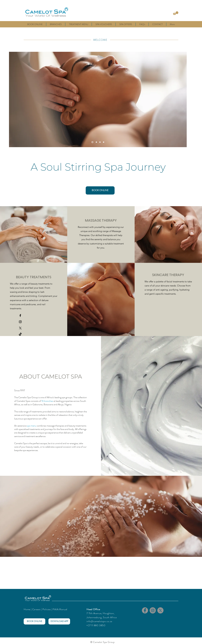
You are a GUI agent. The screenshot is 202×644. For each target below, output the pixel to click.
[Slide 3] (100, 142)
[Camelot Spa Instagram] (20, 322)
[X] (20, 328)
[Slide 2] (96, 142)
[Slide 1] (92, 142)
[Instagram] (153, 610)
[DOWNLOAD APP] (59, 621)
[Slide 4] (104, 142)
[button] (176, 13)
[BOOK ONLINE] (100, 190)
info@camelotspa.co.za (99, 621)
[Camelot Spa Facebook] (20, 315)
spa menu (32, 426)
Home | (28, 609)
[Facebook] (145, 610)
